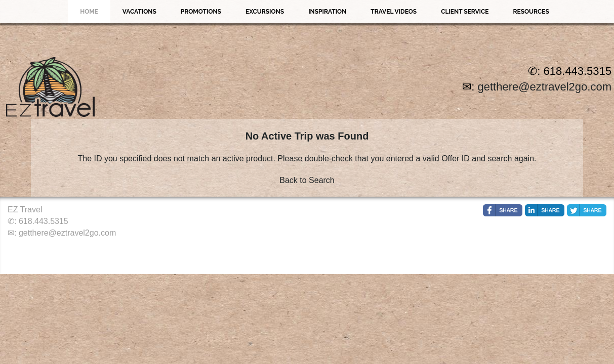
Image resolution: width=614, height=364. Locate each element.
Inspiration (327, 12)
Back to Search (307, 180)
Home (89, 12)
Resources (531, 12)
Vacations (139, 12)
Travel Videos (394, 12)
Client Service (465, 12)
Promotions (201, 12)
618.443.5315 (44, 221)
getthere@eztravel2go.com (545, 87)
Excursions (265, 12)
